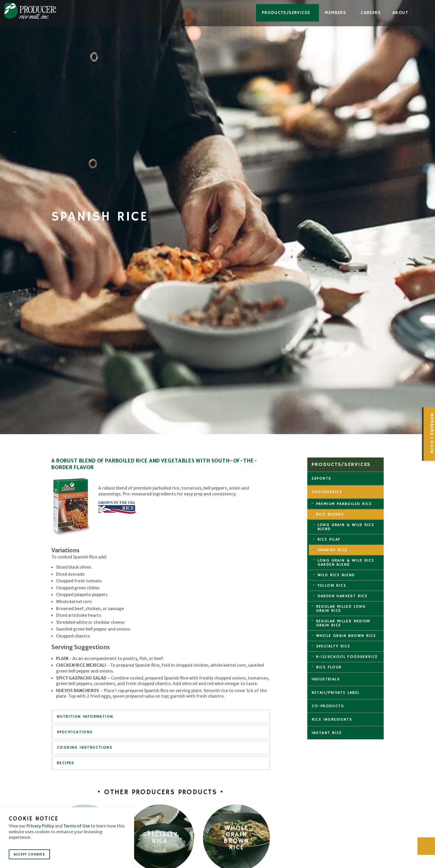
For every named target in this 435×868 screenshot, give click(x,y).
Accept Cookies (29, 854)
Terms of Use (77, 826)
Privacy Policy (40, 826)
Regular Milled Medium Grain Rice (343, 623)
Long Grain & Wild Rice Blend (346, 527)
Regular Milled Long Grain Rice (341, 609)
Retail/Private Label (336, 693)
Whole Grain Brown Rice (346, 636)
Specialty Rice (333, 646)
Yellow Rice (332, 586)
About (400, 13)
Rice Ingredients (332, 719)
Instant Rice (327, 733)
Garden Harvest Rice (343, 596)
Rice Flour (329, 667)
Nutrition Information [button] (85, 717)
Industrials (326, 679)
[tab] (161, 717)
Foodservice (327, 492)
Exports (321, 478)
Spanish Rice (333, 550)
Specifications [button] (75, 732)
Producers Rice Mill (33, 12)
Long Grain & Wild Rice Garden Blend (346, 563)
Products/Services (286, 13)
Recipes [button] (66, 763)
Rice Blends (330, 514)
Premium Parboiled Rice (344, 504)
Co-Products (328, 706)
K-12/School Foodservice (347, 657)
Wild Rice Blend (336, 575)
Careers (371, 13)
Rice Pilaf (329, 539)
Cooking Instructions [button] (85, 748)
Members (335, 13)
